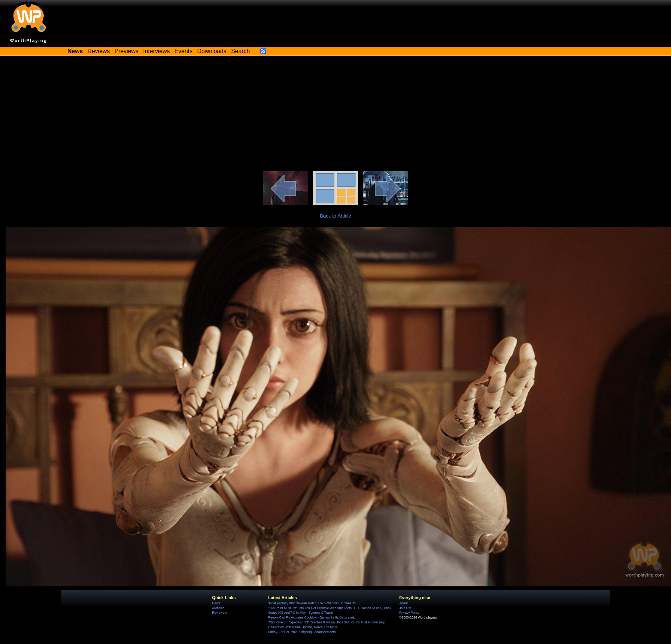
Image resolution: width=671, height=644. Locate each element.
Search (240, 51)
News (216, 603)
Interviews (156, 51)
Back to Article (335, 216)
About (403, 603)
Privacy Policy (409, 613)
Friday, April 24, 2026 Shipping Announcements (302, 632)
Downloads (212, 51)
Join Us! (405, 608)
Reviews (99, 51)
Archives (218, 608)
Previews (127, 51)
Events (183, 51)
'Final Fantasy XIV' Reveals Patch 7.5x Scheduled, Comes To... (313, 603)
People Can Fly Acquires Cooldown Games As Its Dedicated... (312, 617)
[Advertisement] (335, 115)
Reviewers (219, 613)
